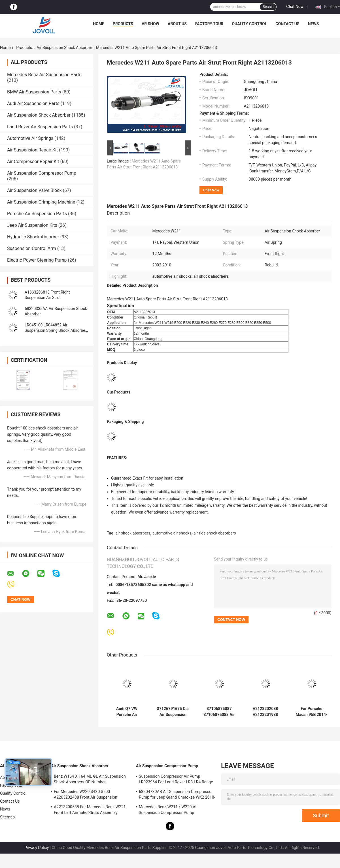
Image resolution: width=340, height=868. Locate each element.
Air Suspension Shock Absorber (64, 48)
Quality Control (249, 24)
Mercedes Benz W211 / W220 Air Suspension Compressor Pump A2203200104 (168, 811)
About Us (177, 24)
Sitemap (7, 817)
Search (268, 7)
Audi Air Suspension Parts (33, 103)
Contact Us (287, 24)
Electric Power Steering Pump (37, 260)
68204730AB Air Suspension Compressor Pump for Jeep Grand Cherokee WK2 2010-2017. (177, 795)
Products (123, 24)
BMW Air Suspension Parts (34, 92)
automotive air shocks (172, 533)
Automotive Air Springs (30, 138)
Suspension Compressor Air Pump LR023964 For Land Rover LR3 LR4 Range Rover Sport (176, 780)
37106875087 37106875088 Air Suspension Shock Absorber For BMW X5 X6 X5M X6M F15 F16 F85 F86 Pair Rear (219, 712)
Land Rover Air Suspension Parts (40, 127)
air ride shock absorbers (215, 533)
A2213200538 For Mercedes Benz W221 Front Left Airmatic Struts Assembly (90, 810)
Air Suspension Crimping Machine (41, 202)
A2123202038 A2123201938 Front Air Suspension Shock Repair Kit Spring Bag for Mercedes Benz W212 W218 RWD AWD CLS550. (265, 712)
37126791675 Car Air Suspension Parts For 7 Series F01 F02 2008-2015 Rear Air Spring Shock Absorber (173, 712)
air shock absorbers (133, 533)
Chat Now (295, 7)
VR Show (150, 24)
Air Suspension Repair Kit (32, 150)
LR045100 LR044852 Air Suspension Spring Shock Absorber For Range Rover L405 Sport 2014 (56, 330)
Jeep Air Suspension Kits (32, 225)
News (314, 24)
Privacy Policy (37, 848)
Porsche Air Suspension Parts (37, 214)
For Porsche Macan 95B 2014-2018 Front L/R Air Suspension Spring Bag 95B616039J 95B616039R (311, 712)
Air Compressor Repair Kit (33, 162)
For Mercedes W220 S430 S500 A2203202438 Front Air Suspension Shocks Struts (86, 795)
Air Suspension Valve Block (34, 190)
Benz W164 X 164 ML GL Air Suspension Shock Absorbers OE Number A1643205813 (90, 780)
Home (99, 24)
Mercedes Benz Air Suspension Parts (44, 75)
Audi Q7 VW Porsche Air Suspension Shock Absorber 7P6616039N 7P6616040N (127, 712)
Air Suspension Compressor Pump (42, 173)
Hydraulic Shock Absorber (33, 237)
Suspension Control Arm (32, 248)
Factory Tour (209, 24)
